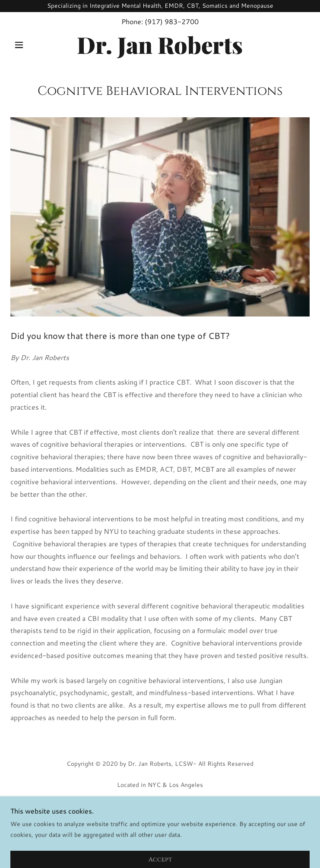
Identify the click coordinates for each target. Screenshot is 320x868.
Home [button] (160, 806)
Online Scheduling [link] (160, 818)
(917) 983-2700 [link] (172, 21)
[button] (33, 45)
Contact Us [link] (160, 831)
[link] (160, 45)
